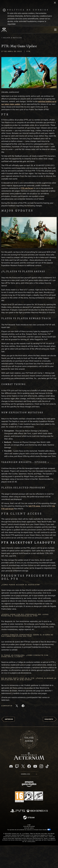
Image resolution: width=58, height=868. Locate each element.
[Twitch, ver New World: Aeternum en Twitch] (17, 766)
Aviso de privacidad (29, 826)
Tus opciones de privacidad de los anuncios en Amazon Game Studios (29, 830)
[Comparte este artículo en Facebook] (23, 706)
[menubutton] (55, 30)
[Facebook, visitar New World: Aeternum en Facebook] (29, 766)
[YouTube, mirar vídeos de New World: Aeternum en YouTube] (35, 766)
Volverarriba (29, 739)
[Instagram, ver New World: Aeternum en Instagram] (41, 766)
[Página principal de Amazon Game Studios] (29, 784)
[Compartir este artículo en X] (17, 706)
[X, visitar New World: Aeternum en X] (23, 766)
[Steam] (29, 818)
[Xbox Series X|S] (37, 811)
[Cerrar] (55, 3)
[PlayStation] (18, 811)
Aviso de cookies (29, 828)
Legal (29, 825)
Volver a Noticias (12, 38)
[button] (29, 73)
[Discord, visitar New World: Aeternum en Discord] (11, 766)
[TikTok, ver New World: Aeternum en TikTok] (47, 766)
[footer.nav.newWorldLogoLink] (29, 759)
